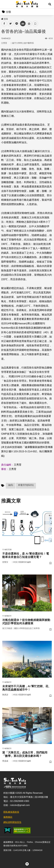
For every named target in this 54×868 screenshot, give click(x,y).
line (16, 24)
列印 (29, 24)
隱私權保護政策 (11, 812)
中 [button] (23, 24)
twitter (11, 24)
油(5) (11, 485)
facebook (4, 24)
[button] (50, 4)
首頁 (5, 19)
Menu (4, 4)
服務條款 (8, 817)
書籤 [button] (35, 24)
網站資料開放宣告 (12, 822)
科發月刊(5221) (26, 485)
